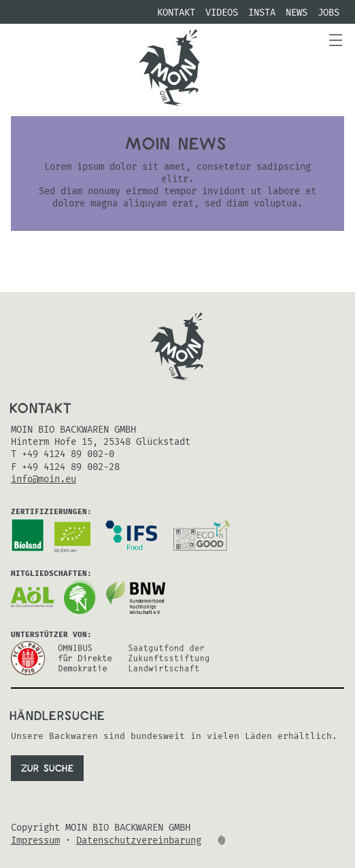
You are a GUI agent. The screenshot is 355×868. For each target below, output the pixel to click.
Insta (262, 13)
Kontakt (176, 13)
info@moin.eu (44, 480)
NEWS (297, 13)
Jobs (328, 13)
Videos (222, 13)
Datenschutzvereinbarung (139, 841)
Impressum (35, 841)
